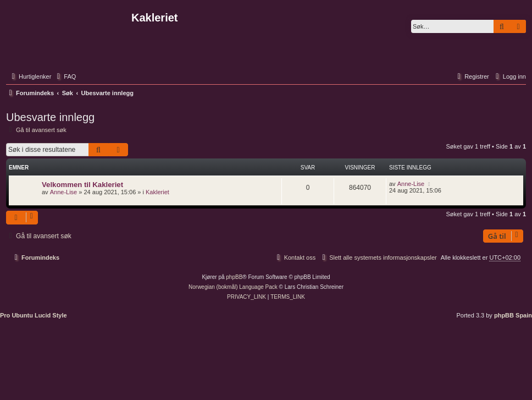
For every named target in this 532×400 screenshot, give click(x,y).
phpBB (234, 277)
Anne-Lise (64, 192)
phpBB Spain (513, 315)
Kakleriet (157, 192)
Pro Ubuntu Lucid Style (34, 315)
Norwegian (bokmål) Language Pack (233, 287)
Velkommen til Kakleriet (82, 185)
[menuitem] (65, 76)
